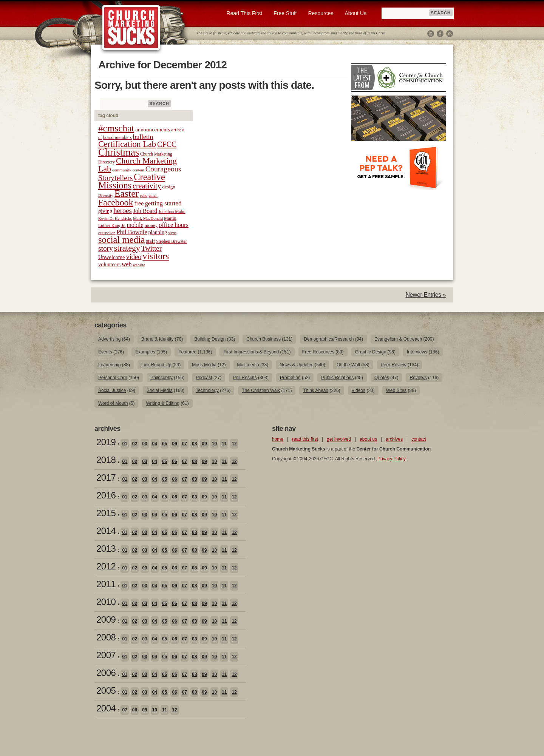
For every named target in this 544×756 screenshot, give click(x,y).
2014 (106, 531)
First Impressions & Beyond (251, 352)
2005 (106, 690)
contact (419, 439)
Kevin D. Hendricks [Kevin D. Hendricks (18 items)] (115, 218)
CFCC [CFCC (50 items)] (167, 144)
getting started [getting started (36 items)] (163, 203)
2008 (106, 637)
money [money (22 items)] (151, 225)
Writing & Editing (162, 403)
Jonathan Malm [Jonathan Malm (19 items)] (172, 211)
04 (155, 444)
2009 (106, 619)
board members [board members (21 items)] (117, 137)
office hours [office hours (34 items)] (174, 225)
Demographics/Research (329, 339)
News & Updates (296, 365)
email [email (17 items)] (153, 195)
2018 (106, 460)
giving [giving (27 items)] (105, 211)
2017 (106, 478)
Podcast (204, 378)
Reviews (418, 378)
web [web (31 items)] (127, 264)
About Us (355, 13)
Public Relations (337, 378)
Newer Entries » (426, 295)
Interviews (417, 352)
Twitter (431, 34)
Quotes (382, 378)
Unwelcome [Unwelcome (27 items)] (112, 257)
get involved (339, 439)
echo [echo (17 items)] (144, 195)
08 (194, 444)
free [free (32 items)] (139, 203)
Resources (321, 13)
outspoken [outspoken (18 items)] (107, 233)
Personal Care (113, 378)
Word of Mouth (113, 403)
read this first (305, 439)
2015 (106, 513)
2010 (106, 602)
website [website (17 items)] (139, 265)
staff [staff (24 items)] (151, 241)
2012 (106, 566)
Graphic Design (371, 352)
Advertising (109, 339)
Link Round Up (156, 365)
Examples (145, 352)
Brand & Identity (157, 339)
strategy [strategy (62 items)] (127, 248)
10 (214, 444)
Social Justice (112, 390)
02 (135, 444)
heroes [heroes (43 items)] (122, 211)
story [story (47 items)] (106, 248)
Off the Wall (348, 365)
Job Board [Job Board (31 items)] (145, 211)
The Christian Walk (261, 390)
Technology (207, 390)
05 (165, 444)
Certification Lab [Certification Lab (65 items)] (127, 144)
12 (234, 444)
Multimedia (248, 365)
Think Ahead (316, 390)
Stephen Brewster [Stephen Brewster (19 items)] (171, 241)
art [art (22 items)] (174, 130)
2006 (106, 673)
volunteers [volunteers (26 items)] (109, 264)
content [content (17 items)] (138, 170)
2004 (106, 708)
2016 (106, 495)
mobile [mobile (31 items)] (135, 225)
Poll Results (245, 378)
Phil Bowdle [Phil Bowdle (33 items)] (132, 232)
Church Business (263, 339)
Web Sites (396, 390)
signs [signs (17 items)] (172, 233)
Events (105, 352)
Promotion (290, 378)
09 (204, 444)
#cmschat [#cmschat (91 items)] (116, 128)
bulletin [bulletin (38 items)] (143, 137)
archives (394, 439)
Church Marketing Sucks (131, 28)
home (278, 439)
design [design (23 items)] (169, 187)
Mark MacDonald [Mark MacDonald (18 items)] (148, 218)
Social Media (160, 390)
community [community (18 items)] (122, 170)
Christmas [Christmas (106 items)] (119, 152)
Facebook (440, 34)
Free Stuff (285, 13)
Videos (359, 390)
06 (174, 444)
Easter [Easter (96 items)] (127, 194)
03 (144, 444)
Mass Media (204, 365)
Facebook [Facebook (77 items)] (116, 202)
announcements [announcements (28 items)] (153, 130)
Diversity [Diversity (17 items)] (106, 195)
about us (368, 439)
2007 (106, 655)
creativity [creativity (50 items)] (147, 186)
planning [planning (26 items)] (158, 232)
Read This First (245, 13)
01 (124, 444)
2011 (106, 584)
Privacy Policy (391, 459)
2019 (106, 442)
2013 (106, 548)
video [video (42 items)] (134, 257)
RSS (450, 34)
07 (185, 444)
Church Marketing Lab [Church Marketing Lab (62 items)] (138, 165)
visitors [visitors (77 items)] (156, 256)
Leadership (109, 365)
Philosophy (161, 378)
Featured (187, 352)
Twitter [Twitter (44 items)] (151, 248)
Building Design (210, 339)
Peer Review (394, 365)
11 (224, 444)
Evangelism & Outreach (398, 339)
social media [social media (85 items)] (122, 240)
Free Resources (318, 352)
